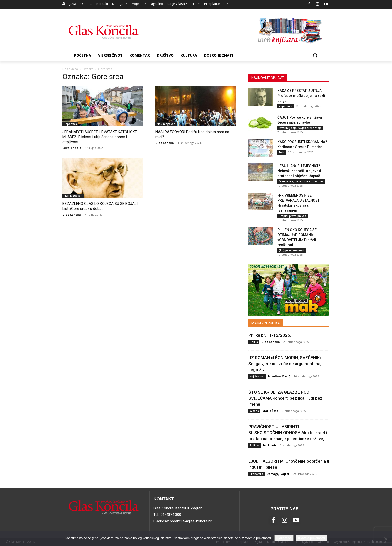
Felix (282, 152)
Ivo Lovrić (270, 445)
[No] (386, 539)
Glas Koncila (165, 143)
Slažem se (284, 538)
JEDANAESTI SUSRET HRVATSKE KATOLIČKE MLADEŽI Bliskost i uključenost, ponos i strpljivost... (100, 137)
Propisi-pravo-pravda (293, 216)
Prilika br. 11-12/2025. (270, 335)
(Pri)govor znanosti (292, 250)
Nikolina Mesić (279, 376)
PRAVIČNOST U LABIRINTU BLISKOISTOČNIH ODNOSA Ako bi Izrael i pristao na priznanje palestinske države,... (288, 433)
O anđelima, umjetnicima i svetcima (301, 181)
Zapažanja (286, 106)
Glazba (254, 411)
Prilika (254, 342)
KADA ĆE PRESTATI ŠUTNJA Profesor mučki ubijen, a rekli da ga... (301, 96)
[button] (315, 55)
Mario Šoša (270, 411)
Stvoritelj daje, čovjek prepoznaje (300, 128)
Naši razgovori (166, 124)
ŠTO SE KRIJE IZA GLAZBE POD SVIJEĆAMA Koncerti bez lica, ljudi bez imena (285, 398)
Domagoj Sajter (278, 474)
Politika (255, 445)
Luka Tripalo (72, 148)
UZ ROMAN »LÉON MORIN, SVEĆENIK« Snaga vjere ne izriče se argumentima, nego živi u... (285, 364)
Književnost (257, 376)
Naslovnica (70, 69)
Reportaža (70, 124)
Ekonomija (257, 474)
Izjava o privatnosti (312, 538)
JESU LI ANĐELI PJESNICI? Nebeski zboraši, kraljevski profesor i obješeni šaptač (299, 171)
